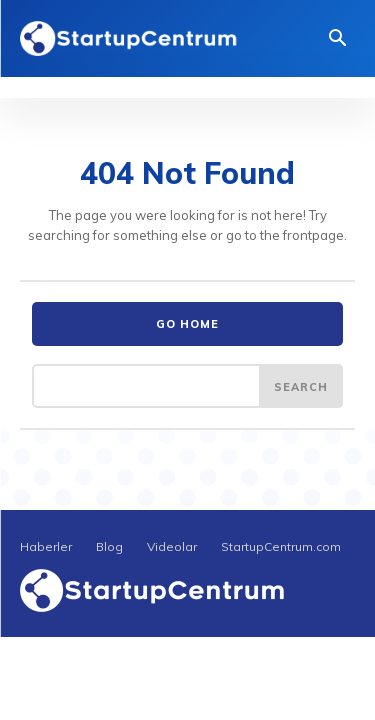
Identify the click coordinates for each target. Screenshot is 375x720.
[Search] (301, 386)
